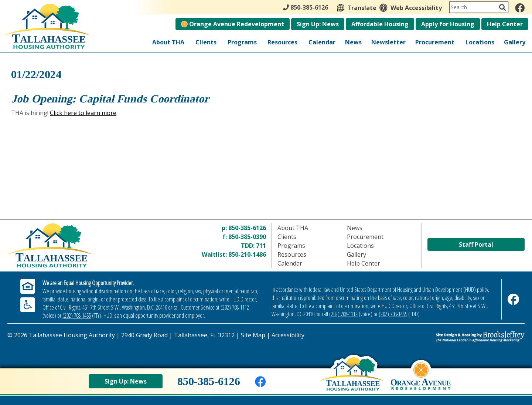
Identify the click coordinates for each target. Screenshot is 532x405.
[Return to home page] (72, 245)
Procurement (435, 42)
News (353, 42)
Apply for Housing (448, 24)
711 (261, 246)
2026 (21, 335)
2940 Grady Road (144, 335)
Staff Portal (476, 244)
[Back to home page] (352, 379)
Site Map (253, 335)
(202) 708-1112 (235, 307)
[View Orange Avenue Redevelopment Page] (421, 382)
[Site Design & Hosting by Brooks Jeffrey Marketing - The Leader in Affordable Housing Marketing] (460, 337)
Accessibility (288, 335)
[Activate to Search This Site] (502, 7)
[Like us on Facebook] (520, 8)
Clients (206, 42)
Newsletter (388, 42)
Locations (480, 42)
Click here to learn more (83, 113)
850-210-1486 (247, 254)
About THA (168, 42)
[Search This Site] (479, 7)
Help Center (505, 24)
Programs (242, 42)
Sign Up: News (318, 24)
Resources (282, 42)
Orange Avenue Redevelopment (233, 24)
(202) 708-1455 (77, 315)
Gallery (515, 42)
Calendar (322, 42)
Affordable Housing (380, 24)
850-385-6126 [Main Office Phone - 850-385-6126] (306, 7)
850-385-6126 (247, 228)
